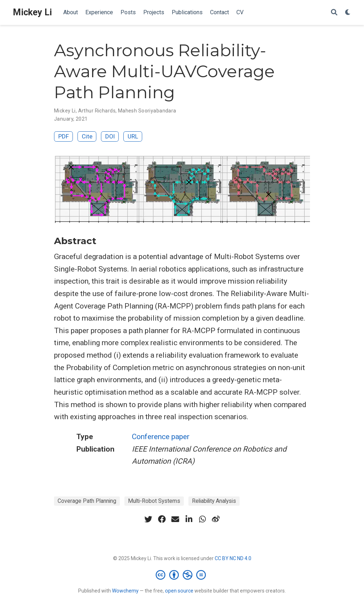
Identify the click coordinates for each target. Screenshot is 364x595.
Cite (87, 136)
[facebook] (162, 519)
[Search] (334, 13)
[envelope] (175, 519)
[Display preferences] (348, 13)
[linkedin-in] (189, 519)
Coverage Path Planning (87, 501)
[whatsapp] (202, 519)
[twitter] (148, 519)
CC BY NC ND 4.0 (233, 558)
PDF (64, 136)
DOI (110, 136)
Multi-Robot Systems (154, 501)
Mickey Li (32, 12)
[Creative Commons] (182, 575)
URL (133, 136)
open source (179, 591)
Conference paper (161, 437)
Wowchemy (125, 591)
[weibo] (216, 519)
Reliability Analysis (214, 501)
